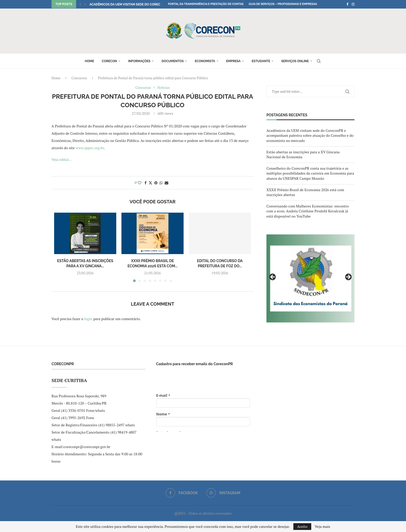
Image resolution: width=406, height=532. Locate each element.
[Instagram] (353, 4)
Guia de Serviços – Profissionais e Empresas (283, 4)
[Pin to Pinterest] (156, 183)
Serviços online (295, 61)
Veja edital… (62, 159)
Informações (139, 61)
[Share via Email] (166, 183)
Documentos (173, 61)
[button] (80, 4)
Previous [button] (273, 277)
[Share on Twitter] (150, 183)
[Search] (319, 61)
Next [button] (348, 277)
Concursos (79, 78)
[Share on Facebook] (146, 183)
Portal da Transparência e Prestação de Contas (206, 4)
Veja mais (322, 527)
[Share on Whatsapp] (161, 183)
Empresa (234, 61)
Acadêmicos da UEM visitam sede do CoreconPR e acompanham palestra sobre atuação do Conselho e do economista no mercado (310, 135)
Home (89, 61)
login (88, 319)
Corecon (109, 61)
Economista (205, 61)
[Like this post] (140, 183)
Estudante (261, 61)
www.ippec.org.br (90, 148)
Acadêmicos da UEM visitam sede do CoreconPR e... (131, 4)
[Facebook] (347, 4)
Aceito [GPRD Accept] (302, 526)
